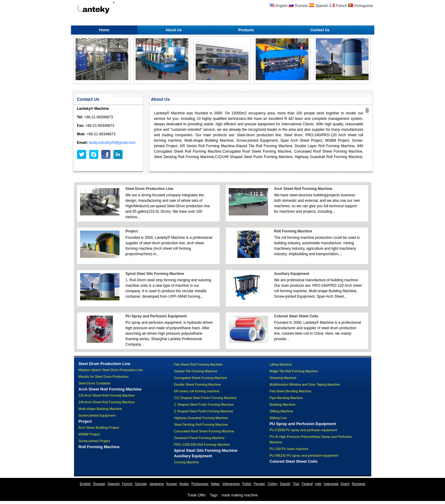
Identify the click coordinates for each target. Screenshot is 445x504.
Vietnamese (231, 484)
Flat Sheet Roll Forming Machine (198, 364)
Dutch (345, 484)
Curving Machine (187, 462)
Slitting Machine (281, 411)
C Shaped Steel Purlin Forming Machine (204, 404)
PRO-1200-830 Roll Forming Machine (202, 445)
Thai (296, 484)
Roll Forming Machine (293, 231)
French (341, 6)
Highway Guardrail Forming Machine (201, 418)
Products (246, 30)
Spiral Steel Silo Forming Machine (155, 274)
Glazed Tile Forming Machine (196, 371)
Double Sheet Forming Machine (198, 384)
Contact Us (320, 30)
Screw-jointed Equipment (97, 415)
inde (318, 484)
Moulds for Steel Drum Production (104, 377)
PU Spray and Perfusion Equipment (156, 316)
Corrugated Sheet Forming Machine (201, 378)
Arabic (184, 484)
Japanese (157, 484)
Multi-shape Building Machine (100, 409)
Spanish (322, 6)
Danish (285, 484)
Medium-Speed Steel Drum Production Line (111, 370)
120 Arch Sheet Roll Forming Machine (107, 395)
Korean (172, 484)
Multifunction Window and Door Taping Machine (305, 384)
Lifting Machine (281, 364)
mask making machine (239, 495)
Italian (215, 484)
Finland (307, 484)
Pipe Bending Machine (286, 398)
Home (104, 30)
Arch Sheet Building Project (99, 428)
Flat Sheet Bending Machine (291, 391)
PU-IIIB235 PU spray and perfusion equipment (304, 455)
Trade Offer (196, 495)
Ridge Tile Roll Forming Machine (294, 371)
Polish (247, 484)
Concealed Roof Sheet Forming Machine (204, 431)
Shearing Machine (283, 378)
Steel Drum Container (95, 383)
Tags (213, 495)
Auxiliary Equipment (292, 274)
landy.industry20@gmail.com (112, 143)
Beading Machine (283, 404)
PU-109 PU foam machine (289, 449)
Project (132, 231)
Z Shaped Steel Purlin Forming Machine (204, 411)
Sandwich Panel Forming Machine (199, 438)
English (282, 6)
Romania (359, 484)
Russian (301, 6)
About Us (174, 30)
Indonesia (331, 484)
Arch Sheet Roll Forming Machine (303, 189)
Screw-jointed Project (94, 441)
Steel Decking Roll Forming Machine (201, 425)
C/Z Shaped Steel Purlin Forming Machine (205, 398)
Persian (259, 484)
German (141, 484)
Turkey (273, 484)
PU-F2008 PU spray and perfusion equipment (303, 430)
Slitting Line (278, 418)
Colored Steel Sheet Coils (296, 316)
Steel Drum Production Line (150, 189)
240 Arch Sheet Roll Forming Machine (107, 402)
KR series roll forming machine (197, 391)
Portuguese (364, 6)
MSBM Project (89, 434)
